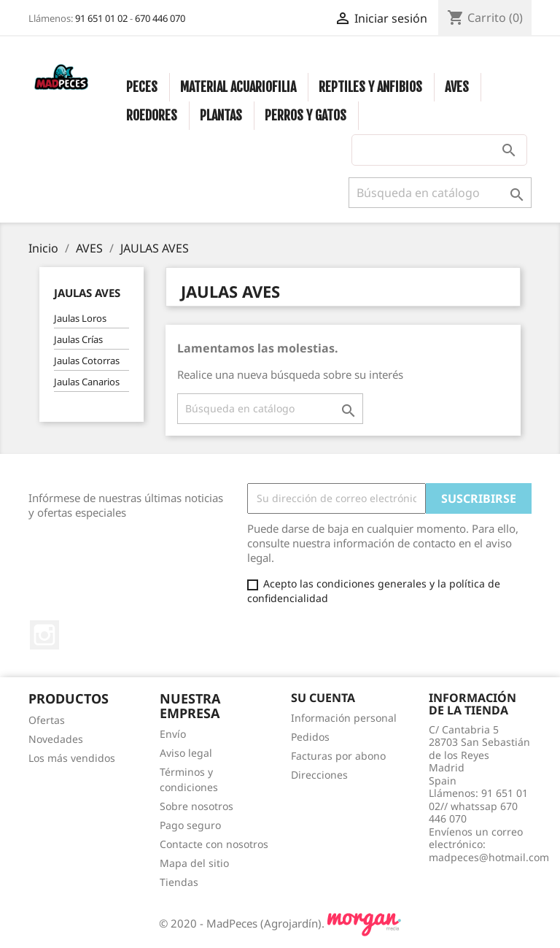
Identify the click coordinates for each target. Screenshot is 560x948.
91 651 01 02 (101, 18)
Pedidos (310, 737)
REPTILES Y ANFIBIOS (370, 87)
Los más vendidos (72, 758)
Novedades (56, 739)
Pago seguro (190, 825)
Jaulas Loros (80, 318)
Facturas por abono (338, 756)
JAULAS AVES (87, 293)
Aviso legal (186, 753)
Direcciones (319, 775)
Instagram (44, 635)
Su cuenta (323, 698)
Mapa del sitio (194, 863)
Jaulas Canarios (87, 382)
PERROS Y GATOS (306, 115)
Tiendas (179, 882)
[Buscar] (440, 193)
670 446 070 (160, 18)
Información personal (344, 718)
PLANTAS (221, 115)
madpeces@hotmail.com (489, 857)
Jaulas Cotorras (87, 361)
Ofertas (47, 720)
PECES (142, 87)
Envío (173, 734)
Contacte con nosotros (214, 844)
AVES (457, 87)
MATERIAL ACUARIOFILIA (238, 87)
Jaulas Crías (78, 339)
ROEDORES (152, 115)
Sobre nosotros (197, 806)
